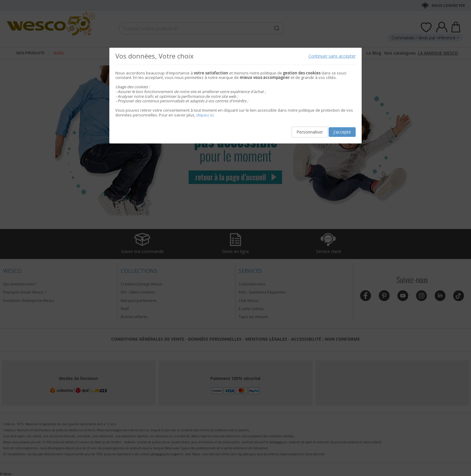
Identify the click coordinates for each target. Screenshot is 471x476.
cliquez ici (205, 115)
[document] (235, 96)
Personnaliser (310, 132)
